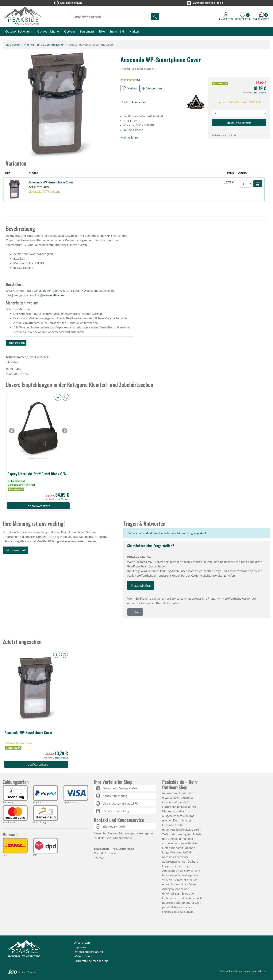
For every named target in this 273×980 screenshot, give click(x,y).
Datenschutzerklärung (88, 952)
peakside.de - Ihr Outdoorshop (24, 956)
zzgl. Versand (260, 93)
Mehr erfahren (130, 137)
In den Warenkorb (38, 506)
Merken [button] (132, 88)
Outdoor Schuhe (48, 31)
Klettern (69, 31)
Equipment (87, 31)
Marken (134, 31)
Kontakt (135, 612)
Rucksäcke (13, 44)
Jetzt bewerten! (16, 550)
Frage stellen (141, 585)
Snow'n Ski (117, 31)
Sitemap (99, 858)
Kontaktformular (105, 853)
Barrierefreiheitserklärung (91, 961)
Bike (102, 31)
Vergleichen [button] (154, 88)
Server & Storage (22, 972)
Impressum (81, 947)
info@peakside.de (114, 826)
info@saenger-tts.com (49, 295)
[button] (59, 105)
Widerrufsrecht (84, 956)
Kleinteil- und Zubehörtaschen (44, 44)
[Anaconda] (138, 102)
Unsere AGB (82, 942)
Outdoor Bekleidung (19, 31)
